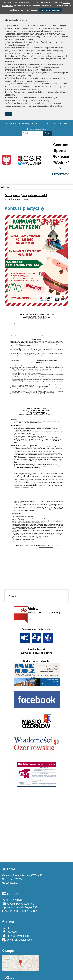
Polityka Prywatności (16, 936)
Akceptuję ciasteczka (50, 10)
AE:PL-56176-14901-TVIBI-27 (21, 911)
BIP (6, 928)
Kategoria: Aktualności (35, 195)
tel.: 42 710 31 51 (14, 900)
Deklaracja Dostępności (17, 940)
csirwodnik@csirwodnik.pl (18, 904)
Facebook (10, 932)
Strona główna (12, 124)
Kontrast (63, 124)
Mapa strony (24, 124)
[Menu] (36, 187)
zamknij (9, 114)
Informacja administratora (36, 129)
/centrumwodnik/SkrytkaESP (20, 907)
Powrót (12, 596)
